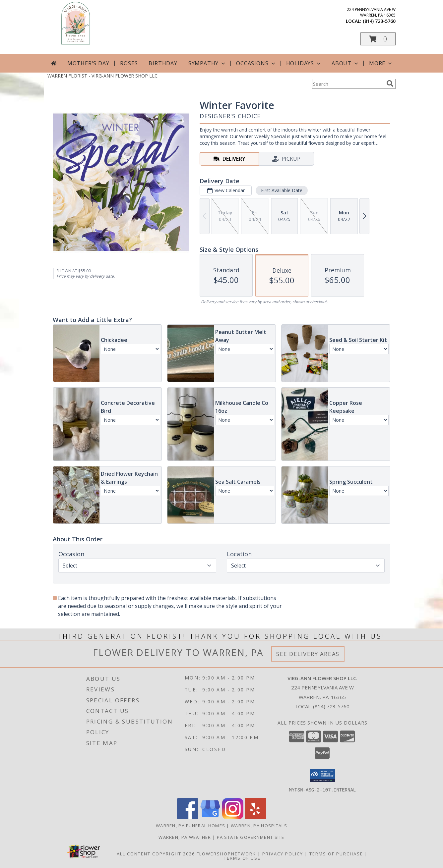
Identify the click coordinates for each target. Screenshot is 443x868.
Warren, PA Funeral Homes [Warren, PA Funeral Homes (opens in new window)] (190, 825)
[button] (378, 39)
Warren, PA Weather (185, 837)
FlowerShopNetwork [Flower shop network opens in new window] (226, 853)
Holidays (304, 63)
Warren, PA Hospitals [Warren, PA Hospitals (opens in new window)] (259, 825)
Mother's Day (88, 63)
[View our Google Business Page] (210, 817)
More (381, 63)
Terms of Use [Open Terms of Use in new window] (242, 858)
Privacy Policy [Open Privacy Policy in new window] (283, 853)
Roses (129, 63)
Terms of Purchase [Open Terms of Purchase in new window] (336, 853)
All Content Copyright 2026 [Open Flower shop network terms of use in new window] (156, 853)
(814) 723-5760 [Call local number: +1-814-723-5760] (379, 21)
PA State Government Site (251, 837)
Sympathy (207, 63)
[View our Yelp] (255, 817)
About (346, 63)
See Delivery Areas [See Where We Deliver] (308, 654)
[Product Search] (348, 84)
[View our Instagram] (233, 817)
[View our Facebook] (188, 817)
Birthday (163, 63)
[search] (390, 83)
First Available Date (282, 190)
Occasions (256, 63)
